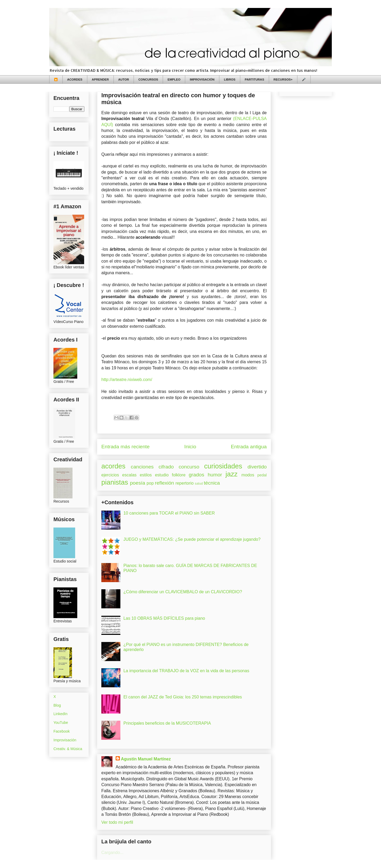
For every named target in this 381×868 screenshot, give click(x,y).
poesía (138, 483)
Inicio (190, 447)
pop (150, 483)
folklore (179, 475)
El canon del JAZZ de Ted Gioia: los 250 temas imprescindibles (183, 697)
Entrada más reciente (125, 447)
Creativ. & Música (68, 749)
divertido (257, 467)
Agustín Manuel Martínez (146, 759)
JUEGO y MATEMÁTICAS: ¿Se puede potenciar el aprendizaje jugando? (192, 539)
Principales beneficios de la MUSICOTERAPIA (167, 723)
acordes (113, 466)
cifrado (166, 467)
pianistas (115, 482)
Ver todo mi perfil (117, 822)
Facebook (62, 731)
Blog (57, 705)
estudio (162, 475)
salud (199, 483)
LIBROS (230, 79)
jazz (232, 474)
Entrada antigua (249, 447)
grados (196, 475)
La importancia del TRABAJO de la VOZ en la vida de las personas (186, 671)
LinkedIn (60, 714)
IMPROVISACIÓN (202, 79)
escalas (129, 475)
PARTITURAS (254, 79)
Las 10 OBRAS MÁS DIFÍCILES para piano (164, 618)
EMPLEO (174, 79)
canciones (142, 467)
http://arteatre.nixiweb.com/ (127, 380)
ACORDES (75, 79)
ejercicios (110, 475)
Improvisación (65, 740)
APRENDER (100, 79)
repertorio (184, 483)
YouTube (61, 723)
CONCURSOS (148, 79)
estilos (146, 475)
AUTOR (124, 79)
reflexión (164, 483)
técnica (212, 483)
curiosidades (223, 466)
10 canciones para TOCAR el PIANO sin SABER (169, 513)
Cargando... (112, 852)
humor (215, 475)
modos (248, 475)
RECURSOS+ (283, 79)
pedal (262, 475)
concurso (189, 467)
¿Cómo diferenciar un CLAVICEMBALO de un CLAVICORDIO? (183, 592)
